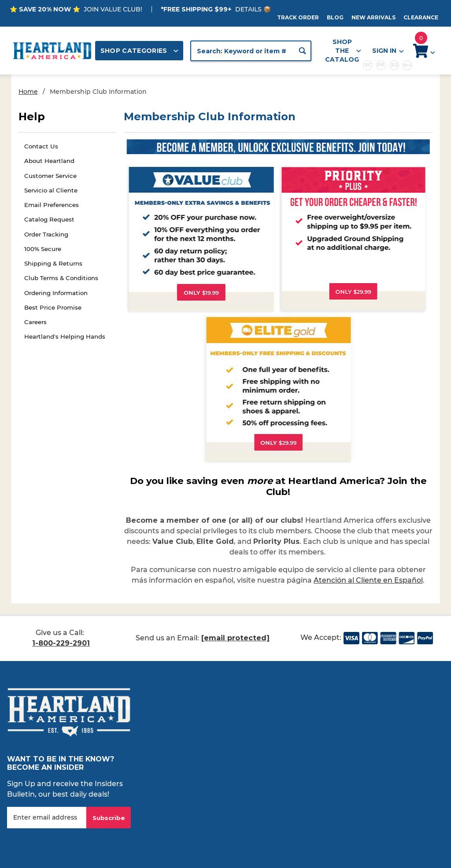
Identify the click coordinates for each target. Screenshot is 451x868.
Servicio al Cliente (51, 190)
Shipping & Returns (53, 263)
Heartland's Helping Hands (65, 336)
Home (28, 92)
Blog (335, 17)
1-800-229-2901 (61, 643)
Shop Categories (140, 51)
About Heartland (49, 161)
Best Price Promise (53, 307)
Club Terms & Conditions (61, 278)
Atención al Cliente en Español (368, 580)
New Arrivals (373, 17)
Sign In (388, 51)
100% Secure (43, 249)
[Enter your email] (47, 818)
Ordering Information (56, 293)
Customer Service (50, 176)
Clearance (421, 17)
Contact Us (41, 146)
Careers (35, 322)
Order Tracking (46, 234)
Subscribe (109, 818)
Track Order (298, 17)
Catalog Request (49, 219)
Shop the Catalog (343, 51)
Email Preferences (52, 205)
